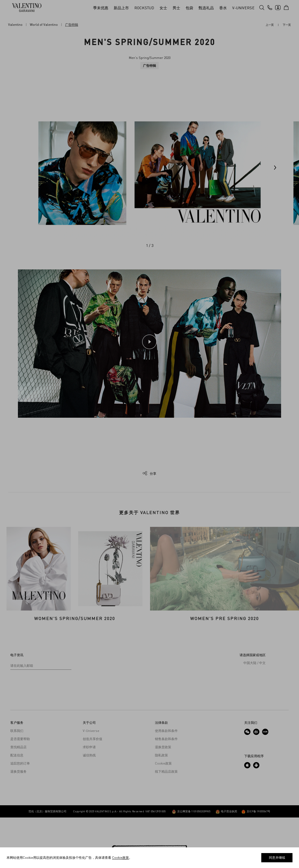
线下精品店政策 (166, 822)
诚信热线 (89, 806)
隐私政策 (161, 806)
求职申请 (89, 798)
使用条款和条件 (166, 781)
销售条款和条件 (166, 790)
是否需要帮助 (20, 790)
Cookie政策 (163, 814)
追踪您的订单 (20, 814)
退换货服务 (18, 822)
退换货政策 (163, 798)
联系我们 (17, 781)
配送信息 (17, 806)
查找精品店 (18, 798)
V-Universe (91, 781)
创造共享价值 (93, 790)
